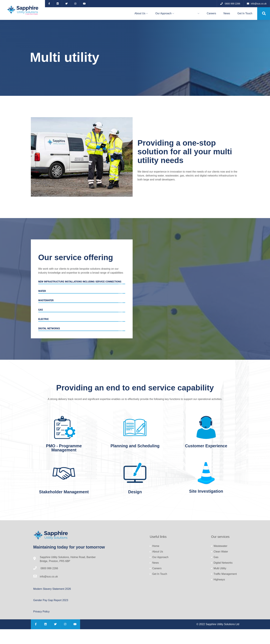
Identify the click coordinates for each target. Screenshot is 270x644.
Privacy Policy (42, 612)
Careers (211, 13)
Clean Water (221, 552)
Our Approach (163, 13)
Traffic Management (225, 574)
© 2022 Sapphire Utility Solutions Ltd (218, 624)
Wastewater (220, 546)
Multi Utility (220, 568)
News (227, 13)
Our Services (189, 13)
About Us (140, 13)
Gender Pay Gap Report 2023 (51, 600)
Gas (216, 557)
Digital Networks (223, 563)
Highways (219, 580)
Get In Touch (245, 13)
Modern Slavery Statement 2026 (52, 589)
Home (156, 546)
